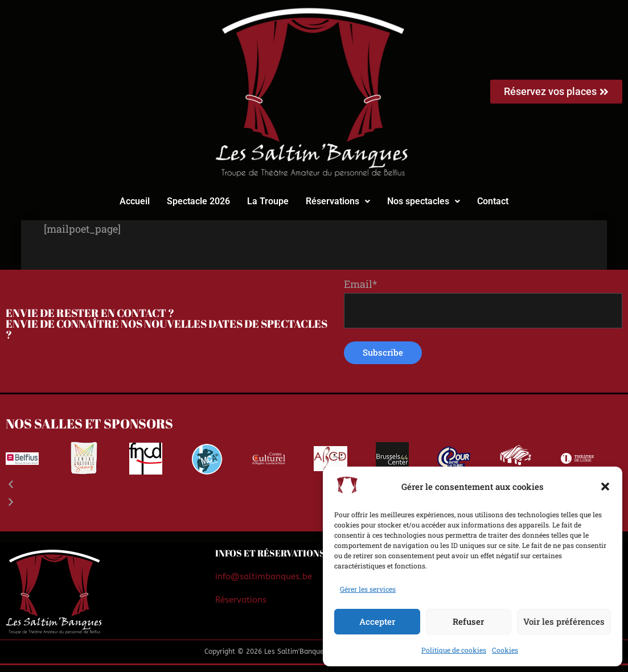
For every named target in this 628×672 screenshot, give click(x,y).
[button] (605, 487)
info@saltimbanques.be (264, 583)
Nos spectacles (424, 201)
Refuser (468, 621)
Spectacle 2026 (198, 201)
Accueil (135, 201)
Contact (493, 201)
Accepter (377, 621)
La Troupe (268, 201)
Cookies (505, 650)
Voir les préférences (564, 621)
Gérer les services (368, 589)
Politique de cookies (454, 650)
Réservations (338, 201)
